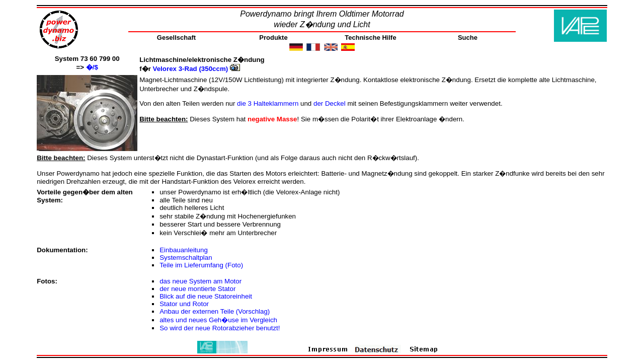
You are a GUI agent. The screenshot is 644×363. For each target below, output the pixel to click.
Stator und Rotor (184, 304)
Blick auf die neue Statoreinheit (206, 296)
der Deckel (330, 103)
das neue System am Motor (200, 281)
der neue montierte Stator (197, 289)
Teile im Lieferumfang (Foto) (201, 265)
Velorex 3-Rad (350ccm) (196, 69)
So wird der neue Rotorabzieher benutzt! (220, 328)
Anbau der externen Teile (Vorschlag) (215, 311)
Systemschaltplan (186, 258)
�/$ (92, 67)
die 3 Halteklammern (269, 103)
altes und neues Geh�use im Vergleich (218, 320)
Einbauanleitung (184, 250)
